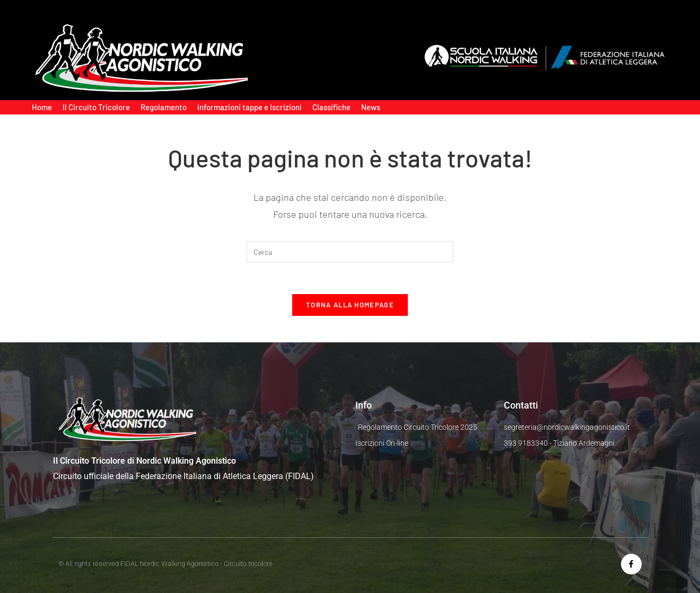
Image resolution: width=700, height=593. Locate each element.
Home (42, 107)
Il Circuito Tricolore (96, 107)
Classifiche (331, 107)
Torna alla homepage (350, 305)
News (371, 107)
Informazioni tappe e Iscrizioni (250, 107)
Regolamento (164, 107)
